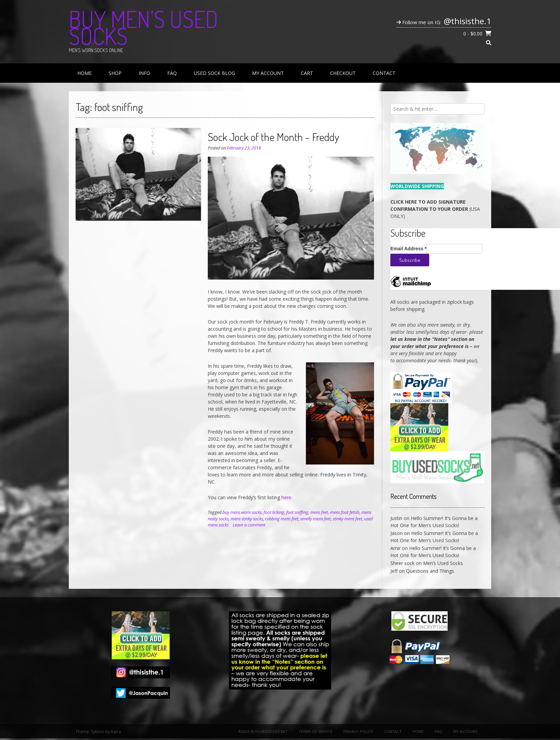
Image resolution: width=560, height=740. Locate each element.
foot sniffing (297, 512)
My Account (268, 73)
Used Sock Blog (214, 73)
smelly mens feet (316, 519)
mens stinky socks (247, 519)
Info (144, 73)
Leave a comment (249, 525)
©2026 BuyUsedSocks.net (263, 731)
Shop (115, 73)
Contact (384, 73)
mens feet (319, 512)
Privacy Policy (358, 731)
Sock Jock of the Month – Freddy (273, 137)
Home (84, 73)
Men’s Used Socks (443, 563)
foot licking (274, 512)
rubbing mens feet (282, 519)
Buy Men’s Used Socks (143, 27)
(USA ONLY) (435, 209)
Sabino (98, 732)
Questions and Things (430, 571)
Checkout (343, 73)
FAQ (172, 73)
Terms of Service (316, 731)
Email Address (408, 249)
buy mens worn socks (242, 512)
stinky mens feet (347, 519)
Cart (307, 73)
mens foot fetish (345, 512)
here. (287, 497)
